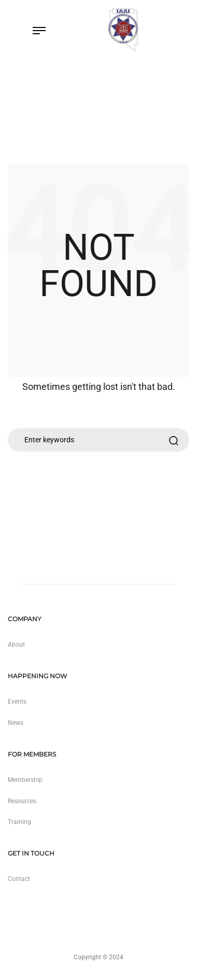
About (16, 645)
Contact (19, 879)
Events (17, 702)
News (16, 723)
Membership (25, 780)
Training (19, 822)
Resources (22, 801)
